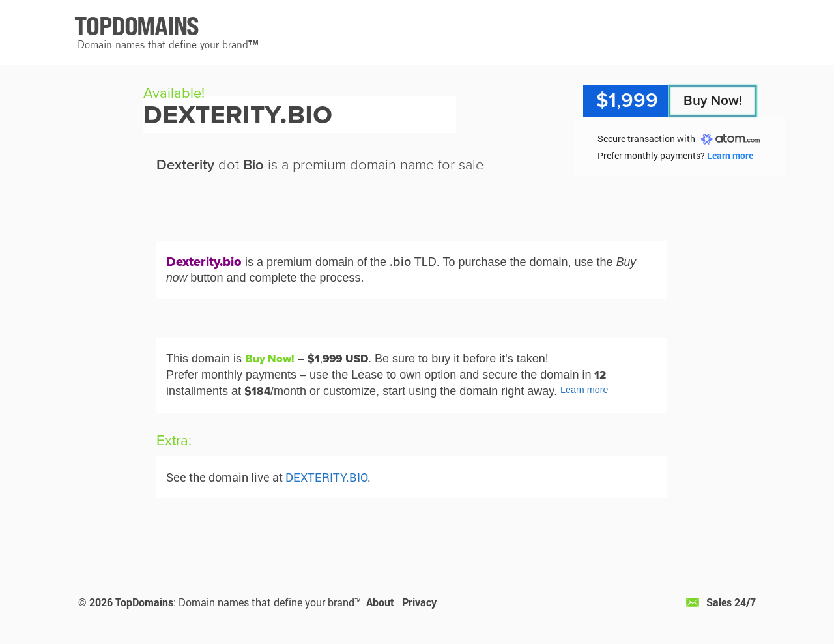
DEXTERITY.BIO (326, 477)
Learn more (730, 155)
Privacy (419, 602)
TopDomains (144, 602)
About (380, 602)
